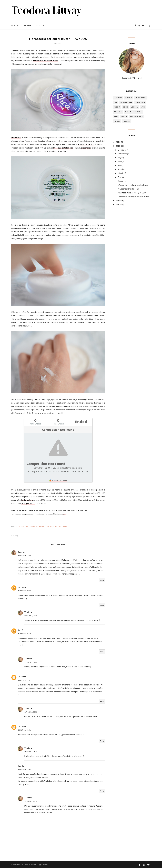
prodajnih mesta (28, 503)
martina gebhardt (133, 112)
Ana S (20, 630)
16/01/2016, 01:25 (31, 752)
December (122, 150)
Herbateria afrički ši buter (45, 61)
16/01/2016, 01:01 (31, 712)
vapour (117, 121)
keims (126, 107)
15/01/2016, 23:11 (24, 680)
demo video (86, 148)
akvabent (118, 98)
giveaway (33, 527)
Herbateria (16, 137)
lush (143, 107)
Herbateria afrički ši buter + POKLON (134, 197)
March (121, 173)
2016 (118, 146)
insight (117, 107)
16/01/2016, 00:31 (24, 730)
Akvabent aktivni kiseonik (128, 189)
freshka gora (126, 102)
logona (134, 107)
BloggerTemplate (43, 865)
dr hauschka (141, 98)
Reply (102, 580)
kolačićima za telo (86, 144)
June (120, 161)
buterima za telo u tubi (63, 148)
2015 (118, 200)
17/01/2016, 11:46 (24, 770)
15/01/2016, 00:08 (24, 591)
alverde (129, 98)
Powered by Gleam (58, 480)
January (121, 181)
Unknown (22, 587)
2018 (118, 142)
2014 (118, 204)
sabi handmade (136, 116)
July (119, 158)
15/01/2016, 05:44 (31, 616)
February (122, 177)
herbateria (44, 527)
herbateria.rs (27, 500)
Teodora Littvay (23, 865)
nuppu (124, 116)
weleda (127, 121)
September (122, 154)
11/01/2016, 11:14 (24, 556)
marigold (118, 112)
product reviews (59, 527)
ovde (65, 514)
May (120, 165)
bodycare (23, 527)
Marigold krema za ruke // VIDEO (132, 193)
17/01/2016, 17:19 (31, 801)
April (120, 169)
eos (115, 102)
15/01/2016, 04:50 (24, 634)
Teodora (22, 552)
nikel (116, 116)
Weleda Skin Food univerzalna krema (133, 185)
